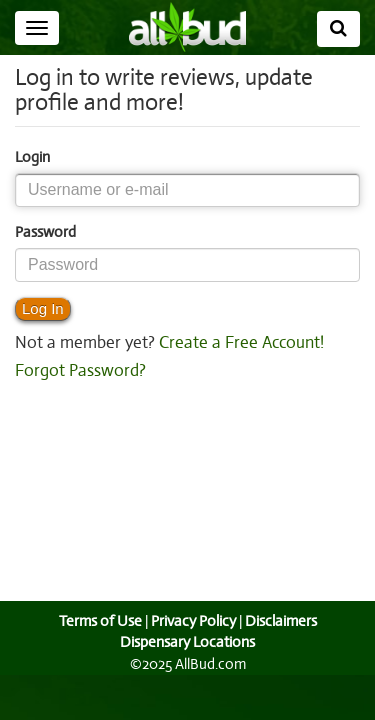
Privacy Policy (193, 621)
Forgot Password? (79, 371)
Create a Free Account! (238, 343)
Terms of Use (97, 621)
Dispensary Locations (188, 642)
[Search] (338, 29)
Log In (43, 308)
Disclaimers (282, 621)
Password (45, 232)
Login (33, 157)
